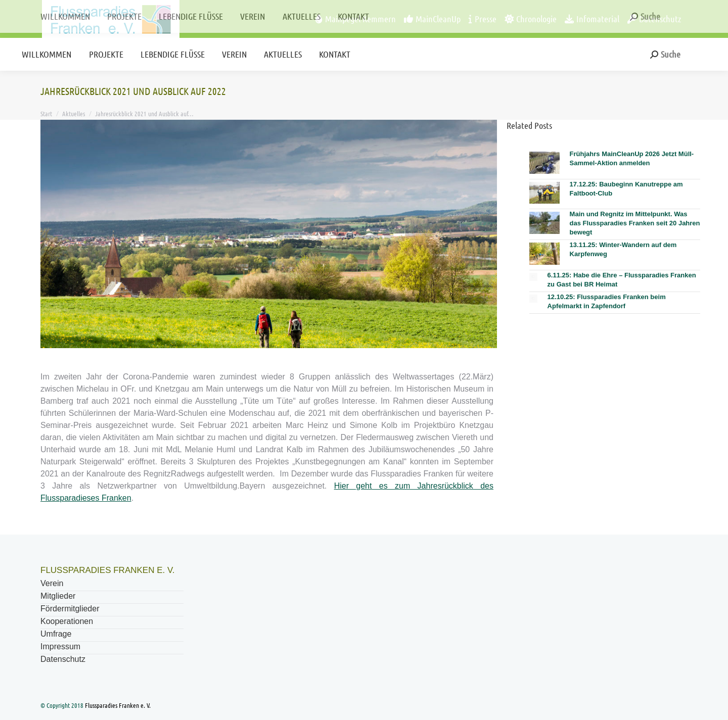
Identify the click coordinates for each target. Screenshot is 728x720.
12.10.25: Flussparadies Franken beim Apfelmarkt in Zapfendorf (607, 301)
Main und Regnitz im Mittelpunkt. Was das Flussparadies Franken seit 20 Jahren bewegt (635, 223)
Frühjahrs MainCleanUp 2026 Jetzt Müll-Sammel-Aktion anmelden (632, 158)
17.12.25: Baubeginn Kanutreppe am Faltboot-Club (626, 189)
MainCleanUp (432, 19)
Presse (483, 19)
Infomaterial (592, 19)
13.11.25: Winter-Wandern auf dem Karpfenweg (623, 249)
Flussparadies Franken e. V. (118, 705)
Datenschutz (654, 19)
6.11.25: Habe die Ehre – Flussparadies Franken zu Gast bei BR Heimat (622, 280)
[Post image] (544, 163)
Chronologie (531, 19)
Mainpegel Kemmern (356, 19)
